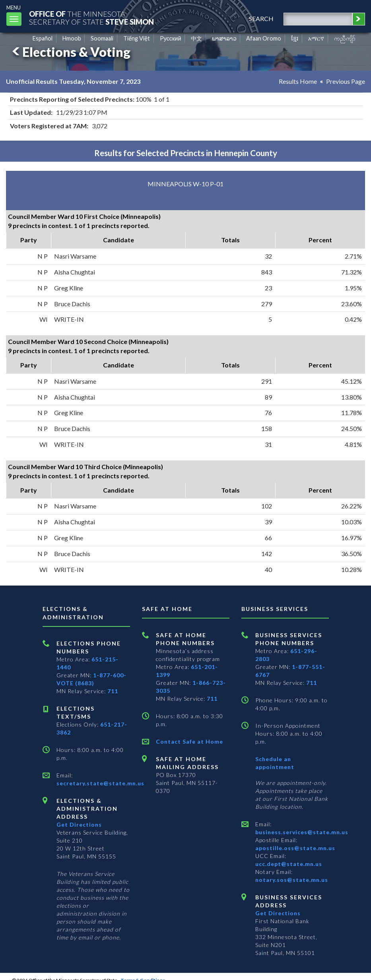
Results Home (298, 81)
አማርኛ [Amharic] (316, 38)
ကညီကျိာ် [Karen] (345, 38)
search (261, 18)
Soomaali (102, 38)
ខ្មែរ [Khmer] (295, 38)
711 (113, 691)
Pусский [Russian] (171, 38)
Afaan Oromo (264, 38)
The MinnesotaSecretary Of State (91, 18)
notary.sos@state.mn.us (292, 880)
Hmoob (72, 38)
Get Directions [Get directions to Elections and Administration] (79, 824)
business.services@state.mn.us (302, 832)
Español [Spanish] (43, 38)
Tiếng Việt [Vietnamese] (137, 38)
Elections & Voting (70, 52)
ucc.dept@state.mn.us (289, 864)
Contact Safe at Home (189, 741)
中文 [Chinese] (196, 38)
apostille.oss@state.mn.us (295, 848)
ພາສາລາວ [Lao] (224, 38)
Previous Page (346, 81)
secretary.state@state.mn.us (100, 783)
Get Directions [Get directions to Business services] (278, 913)
